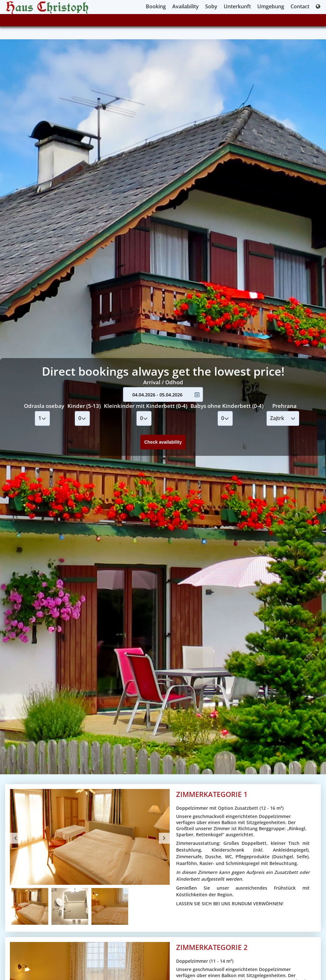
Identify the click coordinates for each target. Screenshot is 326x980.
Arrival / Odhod (163, 382)
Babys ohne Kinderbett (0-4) (227, 406)
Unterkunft (237, 6)
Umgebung (271, 6)
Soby (211, 6)
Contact (300, 6)
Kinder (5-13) (84, 406)
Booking (156, 6)
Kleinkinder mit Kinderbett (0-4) (146, 406)
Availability (186, 6)
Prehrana (284, 406)
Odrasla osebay (44, 406)
